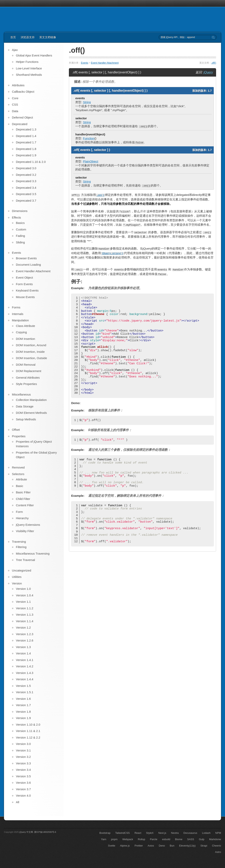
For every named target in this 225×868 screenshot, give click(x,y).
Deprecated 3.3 (26, 181)
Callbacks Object (23, 92)
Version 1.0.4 (25, 595)
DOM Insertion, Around (31, 345)
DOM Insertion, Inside (30, 352)
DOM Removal (26, 365)
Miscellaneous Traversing (33, 554)
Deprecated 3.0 (26, 168)
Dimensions (20, 211)
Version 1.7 (23, 705)
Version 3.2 (23, 757)
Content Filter (25, 505)
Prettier (139, 846)
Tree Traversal (25, 560)
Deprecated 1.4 (26, 136)
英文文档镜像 (48, 37)
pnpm (114, 839)
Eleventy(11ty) (187, 846)
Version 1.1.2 (25, 608)
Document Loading (28, 265)
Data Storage (25, 406)
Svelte (112, 846)
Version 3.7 (23, 789)
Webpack (128, 839)
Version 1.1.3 (25, 615)
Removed (18, 467)
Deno (162, 846)
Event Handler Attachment (105, 63)
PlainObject (91, 161)
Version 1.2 (23, 627)
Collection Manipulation (31, 400)
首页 (13, 37)
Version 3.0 (23, 744)
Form (19, 512)
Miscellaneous (21, 394)
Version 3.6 (23, 783)
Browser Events (26, 258)
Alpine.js (125, 846)
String (87, 102)
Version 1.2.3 (25, 634)
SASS (191, 839)
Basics (20, 223)
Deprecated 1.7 (26, 142)
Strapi (204, 846)
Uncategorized (22, 570)
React (138, 833)
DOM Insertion (26, 339)
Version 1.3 (23, 647)
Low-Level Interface (29, 68)
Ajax (15, 50)
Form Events (24, 284)
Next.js (162, 833)
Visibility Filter (25, 531)
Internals (18, 314)
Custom (21, 229)
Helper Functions (27, 62)
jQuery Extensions (28, 525)
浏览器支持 (28, 37)
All (18, 802)
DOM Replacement (29, 371)
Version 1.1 (23, 602)
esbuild (166, 839)
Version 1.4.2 (25, 666)
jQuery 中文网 (26, 832)
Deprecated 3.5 (26, 194)
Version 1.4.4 (25, 679)
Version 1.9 (23, 718)
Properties (19, 436)
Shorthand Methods (29, 75)
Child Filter (23, 499)
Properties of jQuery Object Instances (34, 444)
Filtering (21, 547)
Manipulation (20, 320)
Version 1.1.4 (25, 621)
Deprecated (20, 124)
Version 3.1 (23, 750)
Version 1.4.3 (25, 673)
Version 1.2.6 (25, 640)
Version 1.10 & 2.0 (28, 725)
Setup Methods (26, 419)
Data (15, 111)
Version (17, 583)
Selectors (18, 474)
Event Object (24, 278)
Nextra (175, 833)
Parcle (154, 839)
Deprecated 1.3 (26, 129)
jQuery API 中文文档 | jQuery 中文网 (28, 21)
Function (89, 138)
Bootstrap (105, 833)
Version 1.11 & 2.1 (28, 731)
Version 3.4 (23, 770)
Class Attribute (26, 326)
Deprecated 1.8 (26, 149)
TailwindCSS (122, 833)
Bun (172, 846)
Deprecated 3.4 (26, 188)
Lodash (206, 833)
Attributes (18, 85)
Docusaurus (190, 833)
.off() (214, 63)
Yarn (104, 839)
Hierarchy (22, 518)
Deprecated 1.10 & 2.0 (31, 162)
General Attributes (28, 378)
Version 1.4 (23, 653)
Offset (16, 430)
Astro (218, 852)
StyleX (150, 833)
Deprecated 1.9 (26, 155)
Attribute (21, 479)
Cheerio (216, 846)
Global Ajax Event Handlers (34, 55)
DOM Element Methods (31, 413)
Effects (16, 217)
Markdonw (215, 839)
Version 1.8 (23, 712)
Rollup (141, 839)
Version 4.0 (23, 796)
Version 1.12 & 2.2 (28, 737)
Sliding (20, 242)
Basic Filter (23, 492)
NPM (218, 833)
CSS (15, 104)
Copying (21, 332)
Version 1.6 (23, 699)
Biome (179, 839)
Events (84, 63)
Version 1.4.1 (25, 660)
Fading (20, 236)
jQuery (208, 72)
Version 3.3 (23, 763)
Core (15, 98)
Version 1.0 (23, 589)
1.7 (210, 91)
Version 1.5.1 (25, 692)
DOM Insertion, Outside (31, 358)
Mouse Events (25, 297)
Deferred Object (22, 117)
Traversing (19, 542)
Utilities (17, 577)
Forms (16, 307)
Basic (20, 486)
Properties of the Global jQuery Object (36, 455)
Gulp (201, 839)
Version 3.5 (23, 776)
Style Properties (26, 384)
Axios (151, 846)
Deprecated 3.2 (26, 175)
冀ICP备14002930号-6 (45, 832)
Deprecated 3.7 (26, 201)
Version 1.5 (23, 686)
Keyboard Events (27, 290)
